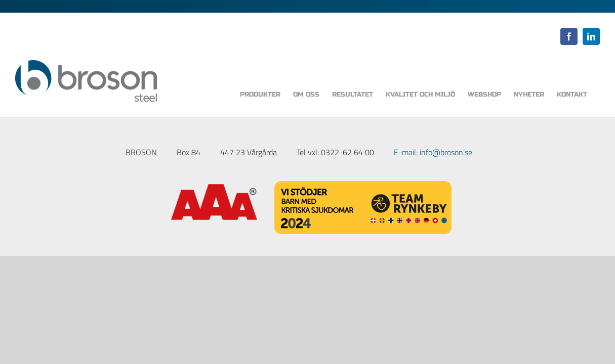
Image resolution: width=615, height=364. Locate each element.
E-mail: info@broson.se (433, 152)
